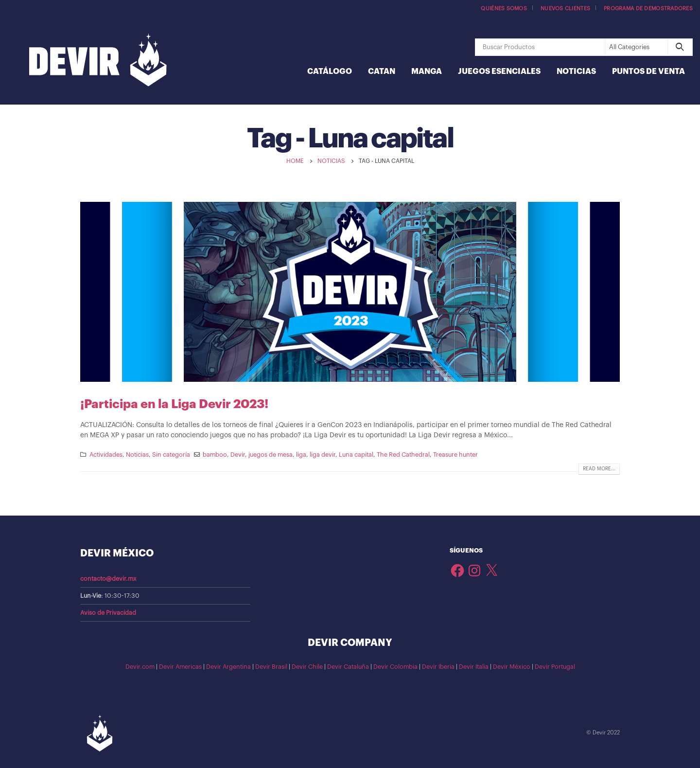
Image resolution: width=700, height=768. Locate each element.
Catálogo (330, 71)
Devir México (512, 667)
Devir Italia (474, 667)
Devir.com (140, 667)
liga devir (323, 455)
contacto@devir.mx (108, 579)
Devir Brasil (271, 667)
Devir (238, 455)
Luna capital (356, 455)
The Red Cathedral (403, 455)
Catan (382, 71)
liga (301, 455)
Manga (427, 71)
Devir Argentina (228, 667)
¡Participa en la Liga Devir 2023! (174, 404)
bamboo (215, 455)
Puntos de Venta (648, 71)
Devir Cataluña (348, 667)
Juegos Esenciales (499, 71)
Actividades (106, 455)
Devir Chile (307, 667)
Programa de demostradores (648, 9)
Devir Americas (180, 667)
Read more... (599, 469)
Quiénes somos (504, 9)
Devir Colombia (395, 667)
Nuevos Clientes (565, 9)
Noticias (576, 71)
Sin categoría (171, 455)
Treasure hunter (455, 455)
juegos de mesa (271, 455)
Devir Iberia (438, 667)
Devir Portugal (555, 667)
